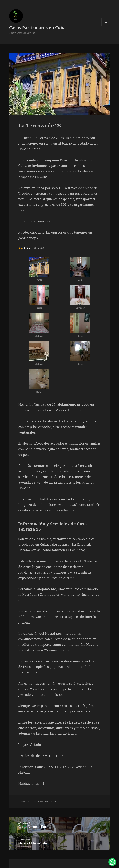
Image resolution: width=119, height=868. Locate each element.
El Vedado (52, 801)
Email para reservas (34, 221)
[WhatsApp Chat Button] (112, 862)
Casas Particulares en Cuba (37, 28)
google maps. (28, 238)
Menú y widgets (106, 26)
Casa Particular (76, 171)
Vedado (83, 143)
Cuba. (37, 149)
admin (39, 801)
